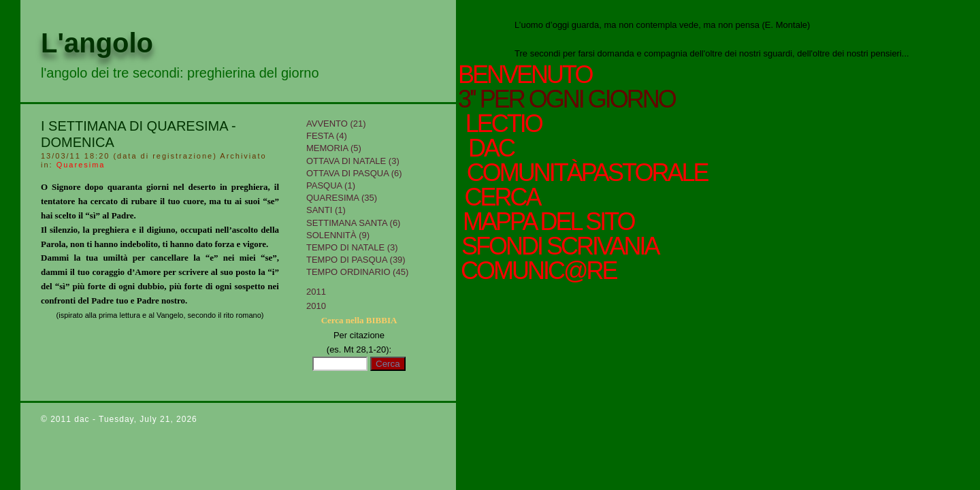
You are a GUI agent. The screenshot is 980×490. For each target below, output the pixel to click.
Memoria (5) (334, 148)
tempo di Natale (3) (352, 247)
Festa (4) (327, 136)
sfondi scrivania (558, 246)
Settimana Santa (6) (353, 223)
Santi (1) (326, 210)
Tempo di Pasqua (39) (356, 260)
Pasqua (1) (331, 185)
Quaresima (81, 165)
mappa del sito (547, 222)
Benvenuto (525, 75)
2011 (316, 292)
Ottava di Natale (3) (353, 161)
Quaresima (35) (342, 198)
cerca (501, 197)
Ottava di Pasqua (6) (354, 173)
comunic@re (537, 271)
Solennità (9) (338, 235)
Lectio (506, 124)
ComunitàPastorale (585, 173)
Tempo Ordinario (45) (357, 272)
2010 (316, 306)
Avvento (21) (336, 124)
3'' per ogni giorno (567, 99)
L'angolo (97, 43)
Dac (490, 148)
